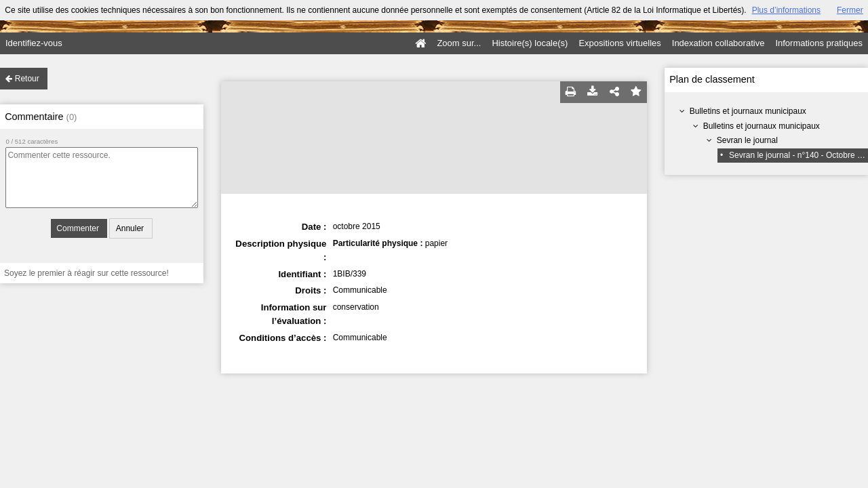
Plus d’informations (786, 10)
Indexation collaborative (718, 43)
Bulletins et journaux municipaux (748, 111)
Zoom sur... (459, 43)
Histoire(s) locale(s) (530, 43)
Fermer (850, 10)
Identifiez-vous (34, 43)
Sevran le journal (747, 140)
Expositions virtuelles (619, 43)
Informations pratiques (819, 43)
